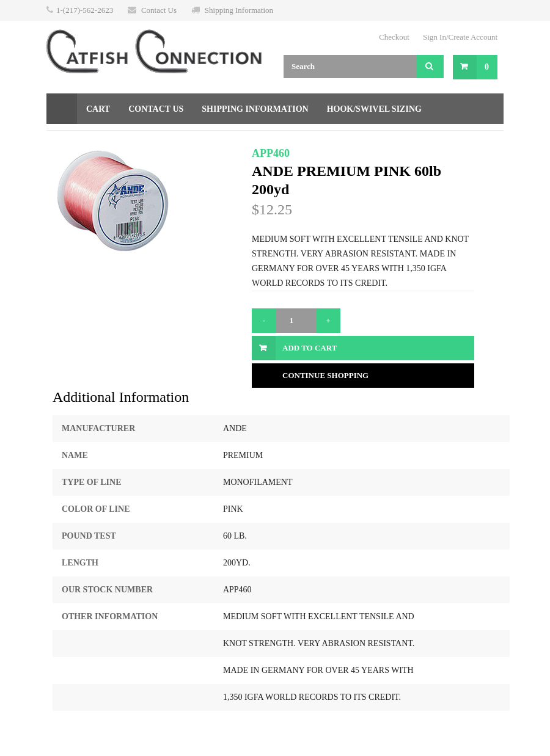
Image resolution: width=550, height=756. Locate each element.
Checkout (394, 37)
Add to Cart (310, 348)
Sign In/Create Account (460, 37)
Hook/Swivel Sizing (374, 109)
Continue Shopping (325, 375)
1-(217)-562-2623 (85, 10)
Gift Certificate (96, 140)
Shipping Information (239, 10)
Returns (176, 140)
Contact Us (159, 10)
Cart (98, 109)
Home (62, 109)
